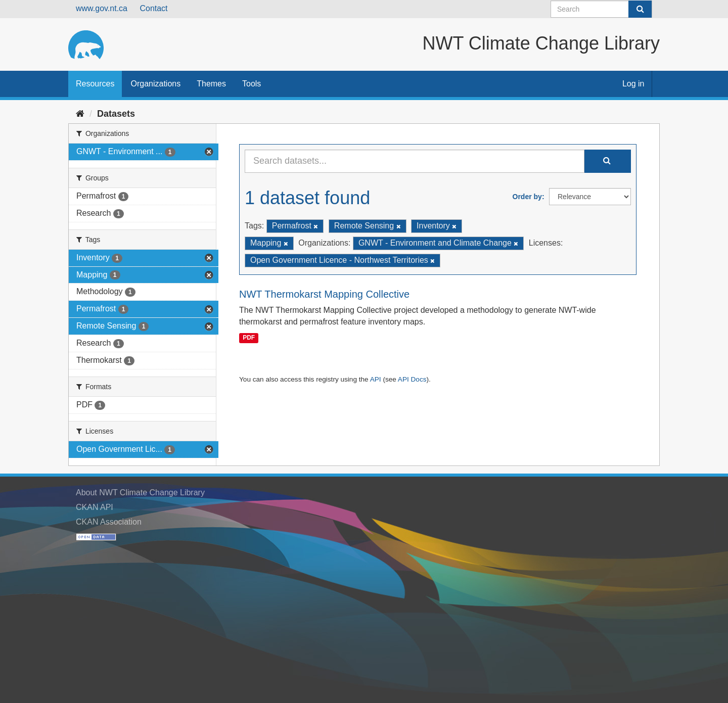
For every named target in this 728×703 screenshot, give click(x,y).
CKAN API (95, 507)
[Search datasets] (601, 9)
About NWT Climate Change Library (140, 493)
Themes (211, 84)
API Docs (412, 379)
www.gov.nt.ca (102, 8)
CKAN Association (109, 522)
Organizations (155, 84)
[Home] (80, 114)
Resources (95, 84)
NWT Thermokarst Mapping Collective (324, 294)
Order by (527, 197)
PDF (249, 338)
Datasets (116, 114)
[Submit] (640, 9)
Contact (153, 8)
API (376, 379)
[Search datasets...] (415, 161)
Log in (633, 84)
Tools (252, 84)
